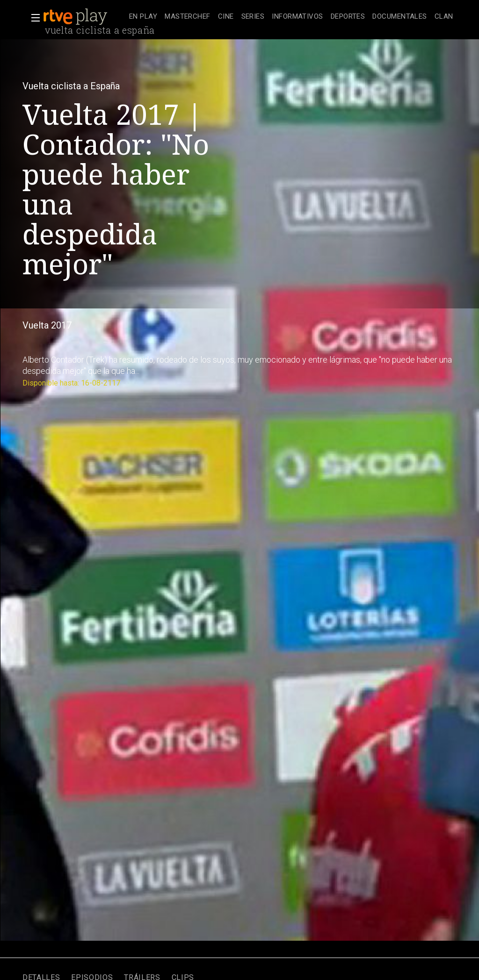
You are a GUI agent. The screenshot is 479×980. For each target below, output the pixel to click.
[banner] (84, 17)
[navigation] (291, 17)
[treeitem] (143, 17)
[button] (33, 18)
